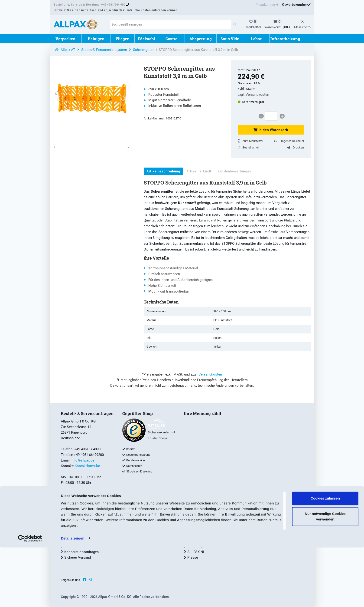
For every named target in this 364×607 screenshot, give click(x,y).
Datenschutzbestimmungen (85, 541)
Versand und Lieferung (82, 513)
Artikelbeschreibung (163, 171)
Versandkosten (210, 374)
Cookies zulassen (325, 558)
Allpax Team (197, 524)
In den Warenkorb (271, 130)
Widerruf (71, 535)
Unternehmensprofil (203, 518)
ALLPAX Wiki (136, 524)
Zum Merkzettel (250, 141)
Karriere (193, 541)
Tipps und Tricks (139, 518)
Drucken (296, 147)
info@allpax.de (83, 460)
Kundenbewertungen (234, 171)
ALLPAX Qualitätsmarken (207, 513)
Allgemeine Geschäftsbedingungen (91, 524)
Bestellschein (249, 147)
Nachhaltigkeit (199, 530)
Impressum (73, 530)
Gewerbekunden (296, 5)
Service (132, 513)
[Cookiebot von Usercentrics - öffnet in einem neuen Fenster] (30, 598)
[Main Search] (235, 24)
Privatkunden (267, 5)
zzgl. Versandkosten (253, 95)
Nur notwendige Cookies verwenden (325, 576)
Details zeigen (73, 598)
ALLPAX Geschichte (203, 535)
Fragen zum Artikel (289, 141)
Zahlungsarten (75, 518)
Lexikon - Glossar (139, 530)
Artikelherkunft (199, 171)
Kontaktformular (87, 466)
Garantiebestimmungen (144, 535)
